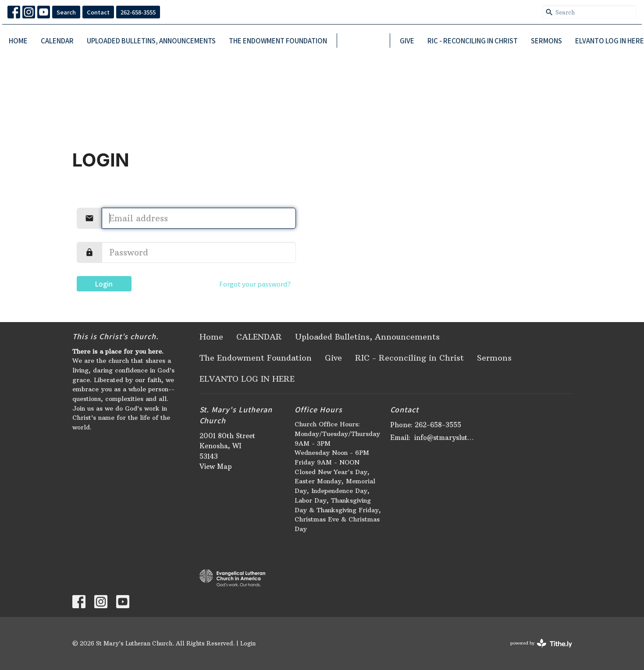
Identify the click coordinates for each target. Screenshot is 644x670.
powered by (541, 643)
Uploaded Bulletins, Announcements (151, 41)
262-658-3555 (138, 12)
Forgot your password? (255, 284)
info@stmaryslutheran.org (446, 438)
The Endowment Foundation (278, 41)
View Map (216, 466)
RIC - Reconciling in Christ (473, 41)
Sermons (546, 41)
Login (104, 284)
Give (407, 41)
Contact (98, 12)
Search (66, 12)
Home (18, 41)
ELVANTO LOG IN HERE (610, 41)
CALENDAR (57, 41)
